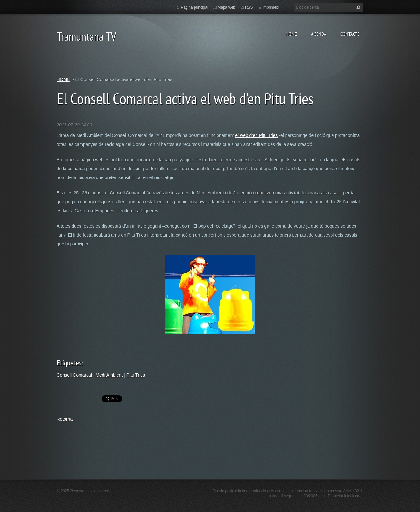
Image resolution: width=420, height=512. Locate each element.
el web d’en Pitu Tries (256, 135)
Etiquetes (69, 363)
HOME (291, 34)
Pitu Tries (136, 375)
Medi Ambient (109, 375)
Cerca (357, 7)
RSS (249, 7)
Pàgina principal (194, 7)
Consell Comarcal (74, 375)
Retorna (65, 419)
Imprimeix (271, 7)
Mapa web (227, 7)
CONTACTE (350, 34)
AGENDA (319, 34)
